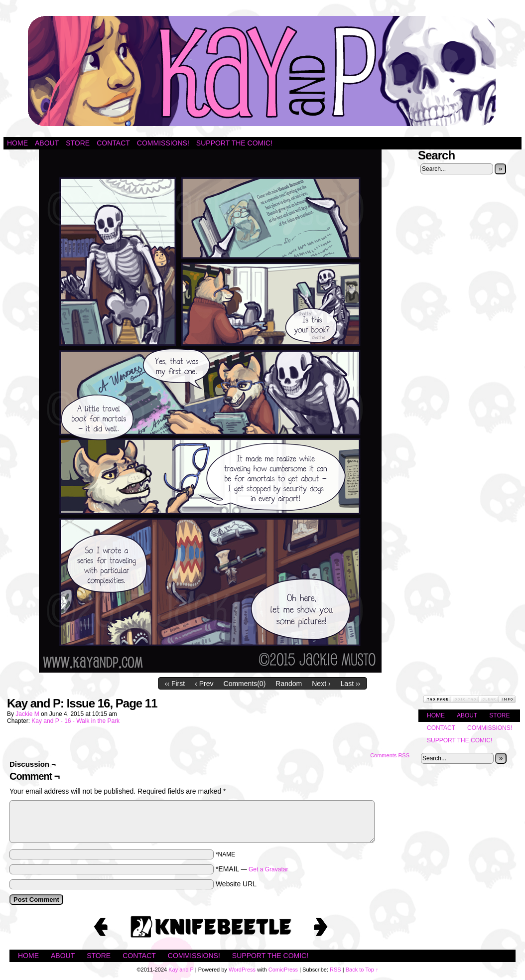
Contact (113, 143)
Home (17, 143)
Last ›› (351, 684)
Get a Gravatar (268, 869)
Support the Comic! (234, 143)
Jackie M (27, 714)
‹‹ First (175, 684)
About (47, 143)
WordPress (242, 970)
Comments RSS (390, 755)
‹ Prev (204, 684)
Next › (321, 684)
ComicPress (283, 970)
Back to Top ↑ (362, 970)
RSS (335, 970)
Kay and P (262, 71)
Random (289, 684)
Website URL (236, 884)
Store (78, 143)
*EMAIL (252, 869)
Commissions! (163, 143)
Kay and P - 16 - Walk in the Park (75, 721)
